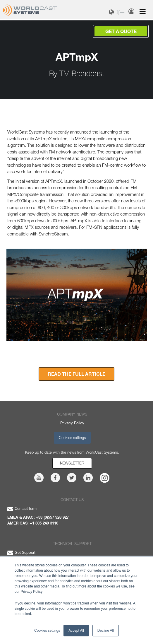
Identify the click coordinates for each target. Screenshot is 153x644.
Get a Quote (121, 31)
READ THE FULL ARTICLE (76, 374)
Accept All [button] (76, 631)
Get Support (21, 552)
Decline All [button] (106, 631)
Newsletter (72, 463)
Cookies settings (72, 438)
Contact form (22, 508)
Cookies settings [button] (47, 631)
